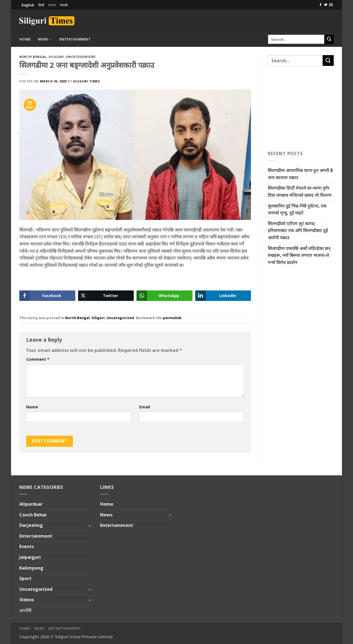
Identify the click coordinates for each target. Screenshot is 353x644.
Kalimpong (31, 568)
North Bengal (33, 57)
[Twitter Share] (106, 296)
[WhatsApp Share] (165, 296)
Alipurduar (31, 504)
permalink (172, 318)
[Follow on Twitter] (326, 5)
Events (27, 546)
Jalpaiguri (30, 557)
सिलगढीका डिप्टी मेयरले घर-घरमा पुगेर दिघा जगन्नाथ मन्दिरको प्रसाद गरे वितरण (300, 192)
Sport (25, 578)
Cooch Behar (33, 515)
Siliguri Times (87, 81)
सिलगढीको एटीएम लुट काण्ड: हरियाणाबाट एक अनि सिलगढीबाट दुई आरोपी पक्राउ (298, 231)
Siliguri (56, 57)
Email (145, 407)
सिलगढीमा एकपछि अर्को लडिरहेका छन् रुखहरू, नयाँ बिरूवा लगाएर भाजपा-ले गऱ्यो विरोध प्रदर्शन (299, 255)
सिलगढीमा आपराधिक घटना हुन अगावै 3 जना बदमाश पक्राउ (300, 174)
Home (25, 39)
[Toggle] (90, 526)
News (45, 39)
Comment (38, 359)
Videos (27, 600)
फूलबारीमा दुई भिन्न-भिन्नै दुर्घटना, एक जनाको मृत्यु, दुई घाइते (297, 209)
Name (32, 407)
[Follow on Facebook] (320, 5)
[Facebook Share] (47, 296)
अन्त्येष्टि (25, 610)
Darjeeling (31, 525)
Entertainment (75, 39)
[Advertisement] (269, 20)
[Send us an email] (331, 5)
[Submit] (329, 39)
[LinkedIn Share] (223, 296)
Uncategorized (80, 57)
